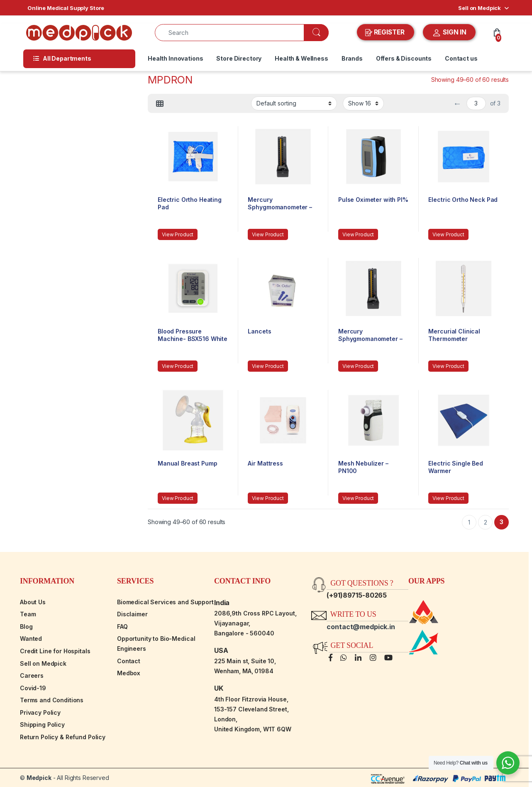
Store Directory (239, 58)
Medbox (129, 673)
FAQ (122, 626)
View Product (178, 234)
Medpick (39, 778)
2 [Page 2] (486, 522)
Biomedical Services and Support (165, 602)
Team (28, 614)
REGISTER (386, 32)
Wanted (31, 639)
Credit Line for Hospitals (55, 651)
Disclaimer (132, 614)
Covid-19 (33, 688)
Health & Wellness (301, 58)
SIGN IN (449, 33)
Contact (129, 661)
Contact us (461, 58)
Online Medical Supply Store (66, 8)
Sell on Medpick (480, 8)
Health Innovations (175, 58)
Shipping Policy (42, 724)
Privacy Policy (40, 712)
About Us (33, 602)
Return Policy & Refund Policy (63, 737)
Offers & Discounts (404, 58)
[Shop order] (294, 103)
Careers (32, 675)
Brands (352, 58)
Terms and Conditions (52, 700)
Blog (26, 626)
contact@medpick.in (361, 627)
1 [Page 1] (469, 522)
